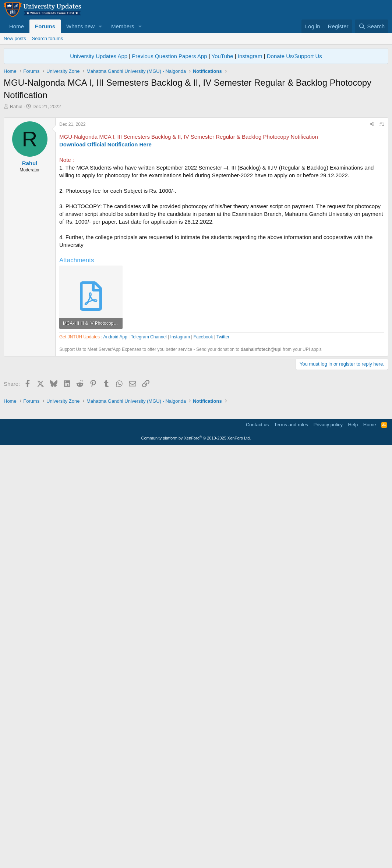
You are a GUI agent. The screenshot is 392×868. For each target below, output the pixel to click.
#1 (382, 227)
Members (123, 26)
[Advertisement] (196, 165)
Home (17, 26)
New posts (15, 38)
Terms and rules (291, 844)
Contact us (257, 844)
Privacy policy (328, 844)
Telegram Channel (149, 547)
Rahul (16, 106)
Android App (115, 547)
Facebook (203, 547)
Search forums (48, 38)
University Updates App (99, 56)
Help (353, 844)
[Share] (372, 227)
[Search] (372, 26)
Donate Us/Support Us (294, 56)
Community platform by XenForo (196, 857)
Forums (45, 26)
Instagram (250, 56)
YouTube (223, 56)
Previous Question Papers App (169, 56)
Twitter (223, 547)
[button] (100, 26)
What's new (80, 26)
